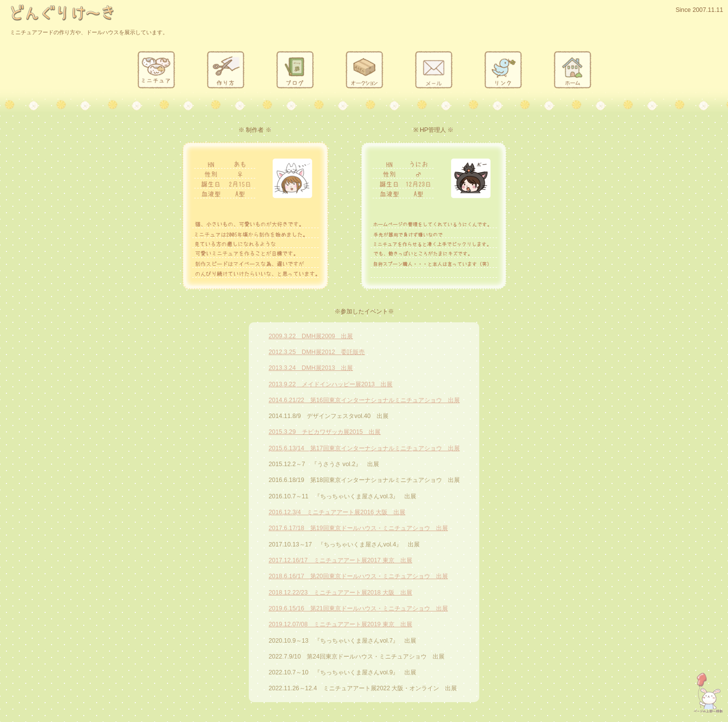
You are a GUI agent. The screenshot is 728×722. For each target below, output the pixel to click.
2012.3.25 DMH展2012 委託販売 (317, 352)
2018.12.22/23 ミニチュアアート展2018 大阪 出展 (340, 593)
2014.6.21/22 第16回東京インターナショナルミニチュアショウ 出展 (364, 400)
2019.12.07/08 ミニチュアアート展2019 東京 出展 (340, 624)
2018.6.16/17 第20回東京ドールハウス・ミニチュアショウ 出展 (358, 576)
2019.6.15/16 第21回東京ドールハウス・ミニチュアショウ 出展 (358, 608)
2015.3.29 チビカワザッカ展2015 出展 (325, 432)
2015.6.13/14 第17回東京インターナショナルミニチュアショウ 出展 (364, 448)
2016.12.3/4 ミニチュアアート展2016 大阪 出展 (337, 512)
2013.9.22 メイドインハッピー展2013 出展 (331, 384)
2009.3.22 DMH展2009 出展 (311, 336)
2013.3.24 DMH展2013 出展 (311, 368)
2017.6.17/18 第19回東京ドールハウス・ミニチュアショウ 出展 (358, 528)
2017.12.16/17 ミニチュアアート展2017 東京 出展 (340, 560)
